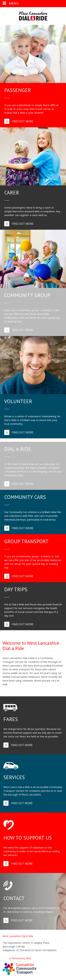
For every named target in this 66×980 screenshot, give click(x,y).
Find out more (23, 121)
